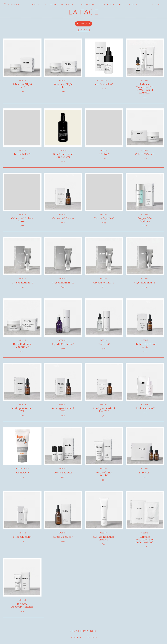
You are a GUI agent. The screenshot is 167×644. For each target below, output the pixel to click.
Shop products (86, 5)
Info (121, 5)
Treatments (50, 5)
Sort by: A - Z (83, 30)
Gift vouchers (107, 5)
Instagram (76, 637)
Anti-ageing (67, 5)
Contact (132, 5)
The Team (35, 5)
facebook (92, 637)
